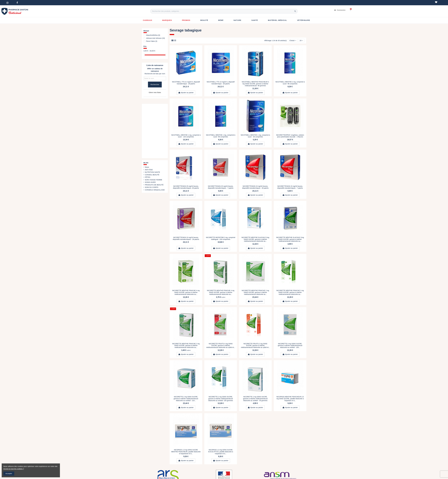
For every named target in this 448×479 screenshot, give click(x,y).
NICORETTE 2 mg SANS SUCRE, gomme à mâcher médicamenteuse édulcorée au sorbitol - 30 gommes (255, 399)
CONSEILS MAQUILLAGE (155, 190)
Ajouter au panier (186, 93)
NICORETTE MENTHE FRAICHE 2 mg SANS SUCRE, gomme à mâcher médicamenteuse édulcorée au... (255, 292)
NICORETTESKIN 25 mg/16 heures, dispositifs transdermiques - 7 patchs (221, 187)
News (147, 167)
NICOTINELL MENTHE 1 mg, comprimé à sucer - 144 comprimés (186, 136)
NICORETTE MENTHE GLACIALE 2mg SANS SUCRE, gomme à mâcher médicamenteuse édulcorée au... (255, 239)
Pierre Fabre (152, 41)
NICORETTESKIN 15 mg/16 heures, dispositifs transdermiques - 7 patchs (290, 187)
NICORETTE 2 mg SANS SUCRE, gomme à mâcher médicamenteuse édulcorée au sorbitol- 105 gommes (221, 399)
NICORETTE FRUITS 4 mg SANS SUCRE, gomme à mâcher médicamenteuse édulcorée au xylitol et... (221, 346)
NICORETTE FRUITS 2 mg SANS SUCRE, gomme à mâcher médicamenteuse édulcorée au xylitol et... (255, 346)
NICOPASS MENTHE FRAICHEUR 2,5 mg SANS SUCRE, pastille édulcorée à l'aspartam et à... (290, 399)
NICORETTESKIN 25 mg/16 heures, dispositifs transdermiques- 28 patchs (186, 187)
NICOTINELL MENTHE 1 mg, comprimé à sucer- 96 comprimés (221, 136)
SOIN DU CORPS (152, 187)
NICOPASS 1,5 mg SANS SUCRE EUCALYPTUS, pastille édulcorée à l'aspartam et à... (221, 452)
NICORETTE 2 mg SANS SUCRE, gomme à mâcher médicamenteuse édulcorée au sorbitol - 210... (186, 399)
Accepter (9, 473)
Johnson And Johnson (155, 38)
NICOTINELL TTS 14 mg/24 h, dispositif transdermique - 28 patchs (221, 83)
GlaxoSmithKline (153, 35)
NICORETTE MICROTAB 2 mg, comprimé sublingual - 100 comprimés (221, 238)
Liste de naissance (155, 65)
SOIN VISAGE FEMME (153, 180)
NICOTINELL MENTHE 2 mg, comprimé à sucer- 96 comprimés (290, 83)
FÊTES (148, 177)
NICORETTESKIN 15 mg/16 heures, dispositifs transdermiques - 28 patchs (255, 187)
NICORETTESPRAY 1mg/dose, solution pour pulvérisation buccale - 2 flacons (290, 136)
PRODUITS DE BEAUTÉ (154, 185)
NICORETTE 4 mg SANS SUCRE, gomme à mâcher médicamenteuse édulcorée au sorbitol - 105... (290, 346)
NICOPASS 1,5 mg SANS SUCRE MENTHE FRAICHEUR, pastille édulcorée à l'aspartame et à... (186, 452)
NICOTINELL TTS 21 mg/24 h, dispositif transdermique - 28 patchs (186, 83)
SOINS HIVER (150, 182)
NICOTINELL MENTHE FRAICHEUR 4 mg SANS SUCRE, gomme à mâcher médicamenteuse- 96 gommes (255, 84)
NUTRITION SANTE (152, 172)
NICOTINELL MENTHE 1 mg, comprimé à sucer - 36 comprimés (255, 136)
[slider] (144, 55)
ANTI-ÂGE (149, 170)
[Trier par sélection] (293, 41)
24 (301, 40)
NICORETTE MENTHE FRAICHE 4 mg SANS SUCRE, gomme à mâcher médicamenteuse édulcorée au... (186, 292)
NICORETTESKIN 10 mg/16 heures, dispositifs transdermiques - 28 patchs (186, 238)
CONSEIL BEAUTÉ (152, 175)
